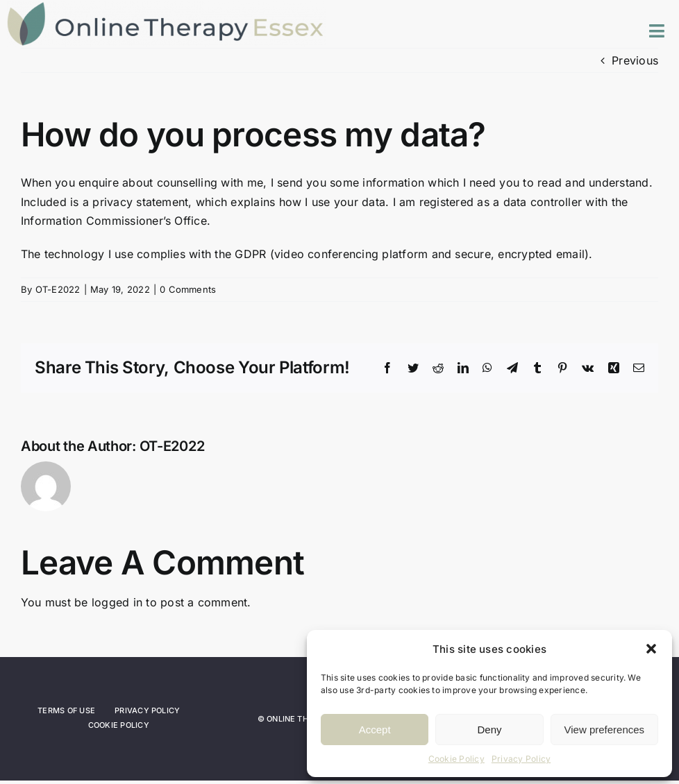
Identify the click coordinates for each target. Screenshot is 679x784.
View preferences (605, 730)
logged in (117, 602)
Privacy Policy (521, 759)
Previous (635, 60)
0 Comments (188, 289)
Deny (489, 730)
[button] (651, 649)
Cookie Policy (456, 759)
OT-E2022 (58, 289)
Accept (375, 730)
